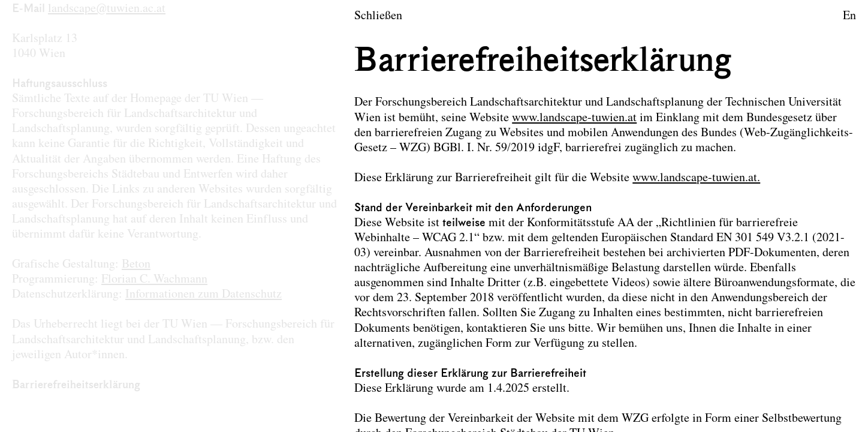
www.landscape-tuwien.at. (696, 178)
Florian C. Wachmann (154, 280)
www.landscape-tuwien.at (574, 118)
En (849, 16)
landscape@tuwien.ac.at (107, 9)
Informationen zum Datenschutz (204, 295)
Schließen (378, 16)
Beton (136, 265)
